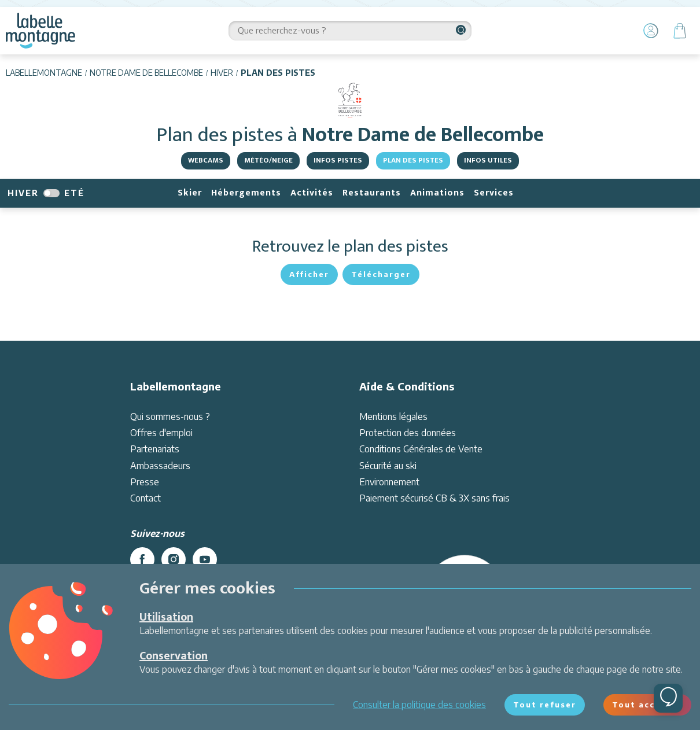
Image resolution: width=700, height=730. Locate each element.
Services (494, 193)
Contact (145, 498)
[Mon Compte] (651, 31)
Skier (190, 193)
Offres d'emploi (161, 433)
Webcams (206, 160)
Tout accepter (647, 705)
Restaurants (372, 193)
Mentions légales (393, 416)
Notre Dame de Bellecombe (146, 73)
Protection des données (408, 433)
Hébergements (246, 193)
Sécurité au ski (388, 466)
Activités (312, 193)
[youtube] (205, 559)
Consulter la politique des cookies (419, 705)
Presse (145, 482)
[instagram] (174, 559)
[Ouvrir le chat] (668, 698)
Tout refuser (545, 705)
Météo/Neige (268, 160)
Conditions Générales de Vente (421, 449)
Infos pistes (338, 160)
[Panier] (680, 31)
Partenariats (155, 449)
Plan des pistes (413, 160)
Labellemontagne (44, 73)
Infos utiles (488, 160)
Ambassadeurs (160, 466)
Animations (437, 193)
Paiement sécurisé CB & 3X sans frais (434, 498)
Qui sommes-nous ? (170, 416)
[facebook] (142, 559)
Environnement (389, 482)
